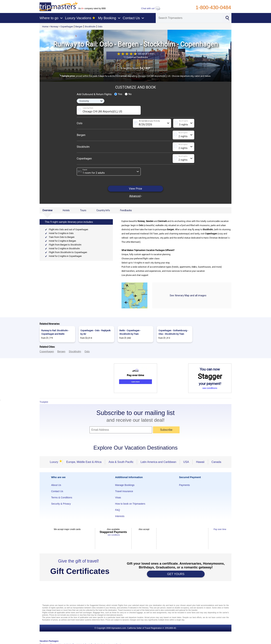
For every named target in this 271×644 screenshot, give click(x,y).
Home (45, 27)
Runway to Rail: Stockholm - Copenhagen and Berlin (55, 332)
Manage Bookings (125, 485)
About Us (56, 485)
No (128, 94)
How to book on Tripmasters (130, 504)
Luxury (54, 462)
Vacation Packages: (49, 641)
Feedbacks (126, 210)
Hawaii (200, 462)
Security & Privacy (61, 504)
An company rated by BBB (92, 8)
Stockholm (90, 27)
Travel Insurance (124, 491)
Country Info (103, 210)
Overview (47, 210)
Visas (118, 497)
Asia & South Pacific (121, 462)
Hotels (66, 210)
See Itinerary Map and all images (188, 295)
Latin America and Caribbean (158, 462)
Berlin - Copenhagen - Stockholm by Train (130, 332)
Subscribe (166, 430)
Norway (54, 27)
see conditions (210, 388)
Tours (83, 210)
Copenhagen (67, 27)
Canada (216, 462)
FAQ (118, 510)
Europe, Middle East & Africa (84, 462)
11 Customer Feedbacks (136, 57)
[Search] (189, 18)
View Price (135, 189)
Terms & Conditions (62, 497)
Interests (120, 516)
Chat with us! (151, 8)
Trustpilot (44, 402)
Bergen (79, 27)
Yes (118, 94)
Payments (184, 485)
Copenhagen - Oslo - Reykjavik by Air (95, 332)
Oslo (100, 27)
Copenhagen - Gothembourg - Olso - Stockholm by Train (173, 332)
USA (186, 462)
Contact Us (57, 491)
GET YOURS (176, 574)
